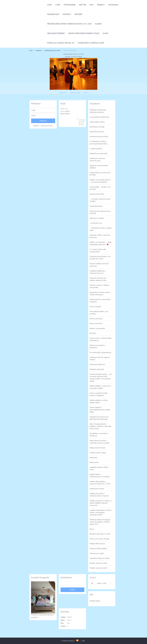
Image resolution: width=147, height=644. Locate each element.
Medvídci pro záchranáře (99, 153)
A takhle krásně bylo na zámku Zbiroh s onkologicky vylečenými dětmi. (101, 512)
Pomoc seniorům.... (97, 323)
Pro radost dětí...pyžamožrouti (100, 352)
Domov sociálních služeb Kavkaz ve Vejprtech (99, 394)
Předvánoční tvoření (97, 489)
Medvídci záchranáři (97, 369)
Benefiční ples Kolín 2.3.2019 (53, 50)
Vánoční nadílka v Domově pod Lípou (99, 265)
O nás (58, 5)
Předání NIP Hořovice (97, 544)
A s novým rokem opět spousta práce (98, 250)
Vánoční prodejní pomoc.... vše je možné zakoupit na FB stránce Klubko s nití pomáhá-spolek (101, 378)
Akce (92, 5)
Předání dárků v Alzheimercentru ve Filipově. (100, 475)
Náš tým (83, 5)
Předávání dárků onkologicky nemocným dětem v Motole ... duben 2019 (100, 522)
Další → (86, 93)
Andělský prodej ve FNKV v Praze (99, 468)
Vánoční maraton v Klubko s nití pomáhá (100, 286)
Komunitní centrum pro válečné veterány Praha (98, 279)
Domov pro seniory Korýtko (100, 539)
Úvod (49, 5)
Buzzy (92, 529)
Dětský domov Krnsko (98, 448)
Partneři (78, 14)
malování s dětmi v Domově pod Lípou (100, 236)
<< (93, 583)
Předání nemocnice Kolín (99, 568)
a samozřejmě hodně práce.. (100, 117)
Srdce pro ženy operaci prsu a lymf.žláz (100, 212)
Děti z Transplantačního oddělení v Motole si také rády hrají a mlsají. (100, 426)
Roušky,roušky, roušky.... (98, 453)
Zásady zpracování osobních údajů (84, 33)
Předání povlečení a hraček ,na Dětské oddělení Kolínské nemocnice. (101, 503)
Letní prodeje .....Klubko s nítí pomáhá (100, 188)
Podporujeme (70, 5)
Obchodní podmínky (56, 33)
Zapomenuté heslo (46, 126)
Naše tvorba (94, 462)
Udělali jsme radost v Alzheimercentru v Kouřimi (99, 495)
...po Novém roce (96, 223)
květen (99, 583)
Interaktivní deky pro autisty (100, 558)
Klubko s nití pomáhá (97, 328)
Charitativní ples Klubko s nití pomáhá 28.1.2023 (100, 258)
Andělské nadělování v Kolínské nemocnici (98, 272)
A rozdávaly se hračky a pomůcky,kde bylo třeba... (99, 142)
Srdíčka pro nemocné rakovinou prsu (97, 159)
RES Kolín (93, 333)
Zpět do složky (75, 93)
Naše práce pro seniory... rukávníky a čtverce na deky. (100, 442)
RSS (83, 641)
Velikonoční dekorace (97, 364)
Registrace (36, 126)
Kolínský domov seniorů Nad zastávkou (100, 301)
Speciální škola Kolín (97, 194)
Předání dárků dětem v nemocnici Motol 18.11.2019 (69, 24)
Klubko (98, 24)
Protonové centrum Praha (99, 136)
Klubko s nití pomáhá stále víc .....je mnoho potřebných (100, 181)
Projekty (101, 5)
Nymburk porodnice (97, 132)
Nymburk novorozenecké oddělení (99, 167)
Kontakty (67, 14)
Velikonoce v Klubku (97, 218)
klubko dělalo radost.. (97, 122)
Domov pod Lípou (96, 319)
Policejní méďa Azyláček (98, 548)
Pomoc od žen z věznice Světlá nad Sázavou (100, 339)
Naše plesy (93, 457)
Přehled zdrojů (95, 601)
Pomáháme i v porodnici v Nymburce (99, 434)
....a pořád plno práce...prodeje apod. (101, 229)
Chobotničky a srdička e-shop (91, 43)
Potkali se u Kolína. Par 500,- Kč (61, 43)
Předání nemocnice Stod (98, 563)
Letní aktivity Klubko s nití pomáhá (99, 313)
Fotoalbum (113, 5)
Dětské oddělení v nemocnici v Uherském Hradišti (101, 387)
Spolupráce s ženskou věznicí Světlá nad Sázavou (100, 293)
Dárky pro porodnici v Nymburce (97, 346)
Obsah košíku (65, 114)
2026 (105, 583)
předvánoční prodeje (97, 127)
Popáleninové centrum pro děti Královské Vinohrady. (99, 418)
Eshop (106, 33)
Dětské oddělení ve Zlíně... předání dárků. (99, 401)
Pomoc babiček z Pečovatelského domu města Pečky (100, 410)
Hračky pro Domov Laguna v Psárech (100, 358)
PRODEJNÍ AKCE (53, 14)
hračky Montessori (96, 206)
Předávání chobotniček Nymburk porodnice (98, 111)
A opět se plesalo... (96, 149)
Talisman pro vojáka (97, 553)
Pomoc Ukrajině (95, 307)
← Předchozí (62, 93)
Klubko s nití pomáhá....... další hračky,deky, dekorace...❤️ (101, 243)
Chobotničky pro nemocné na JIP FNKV (100, 174)
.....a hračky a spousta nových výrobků (100, 200)
